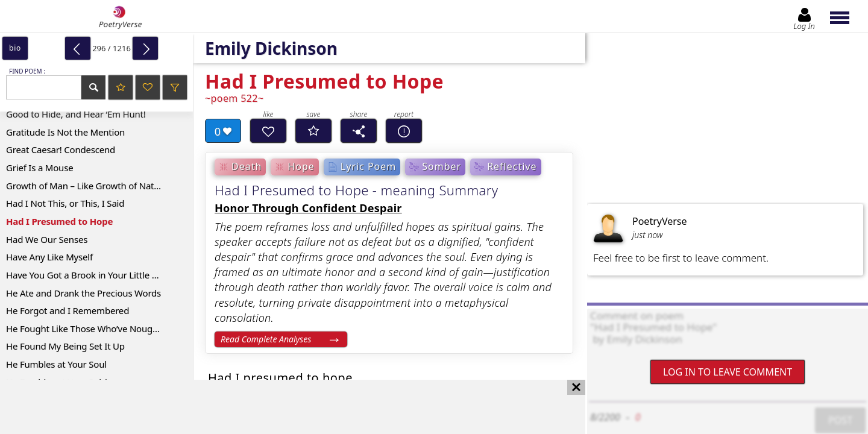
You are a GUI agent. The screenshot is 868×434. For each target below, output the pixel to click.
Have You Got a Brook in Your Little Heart (90, 275)
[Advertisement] (281, 407)
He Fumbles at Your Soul (56, 364)
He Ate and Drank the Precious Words (83, 293)
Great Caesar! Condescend (61, 149)
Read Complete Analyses (266, 339)
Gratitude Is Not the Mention (65, 132)
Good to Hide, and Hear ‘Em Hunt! (76, 114)
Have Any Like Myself (49, 257)
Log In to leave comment (728, 372)
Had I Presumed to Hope (59, 221)
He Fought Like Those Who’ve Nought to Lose (99, 329)
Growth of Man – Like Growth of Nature (87, 186)
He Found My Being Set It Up (65, 346)
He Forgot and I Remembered (68, 310)
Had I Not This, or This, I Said (65, 203)
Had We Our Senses (47, 239)
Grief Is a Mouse (39, 168)
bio (15, 48)
